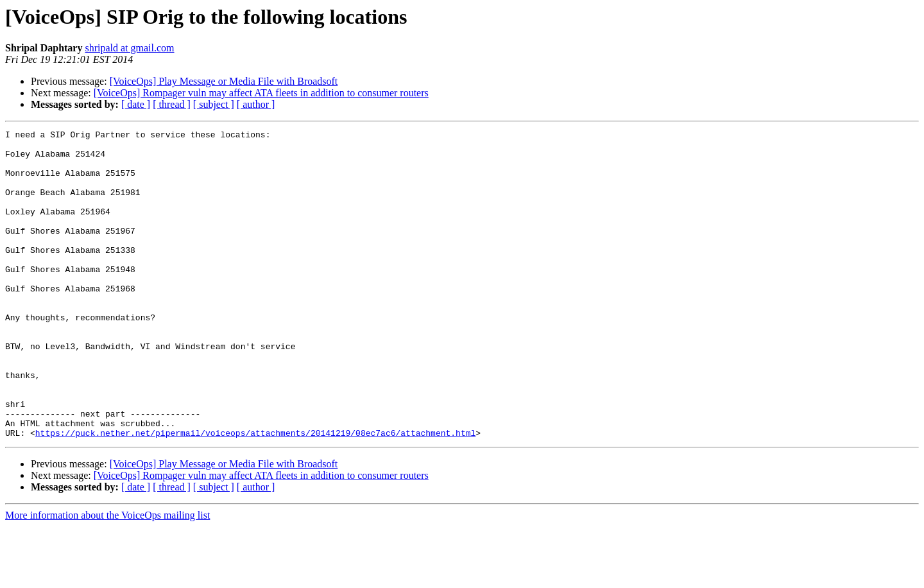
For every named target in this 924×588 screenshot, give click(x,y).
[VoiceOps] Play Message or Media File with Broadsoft (224, 81)
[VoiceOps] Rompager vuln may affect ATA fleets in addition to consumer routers (261, 93)
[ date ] (136, 104)
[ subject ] (214, 104)
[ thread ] (172, 104)
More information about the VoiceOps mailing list (107, 577)
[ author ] (256, 104)
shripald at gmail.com (129, 48)
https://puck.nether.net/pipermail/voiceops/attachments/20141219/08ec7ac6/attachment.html (255, 494)
